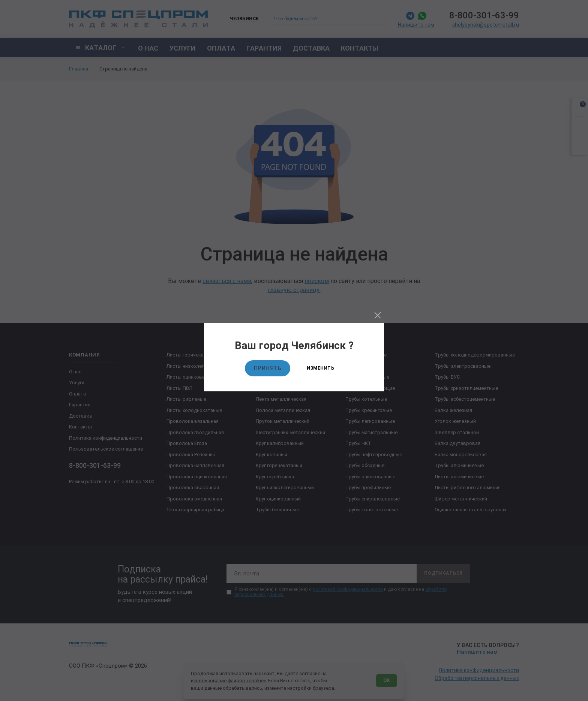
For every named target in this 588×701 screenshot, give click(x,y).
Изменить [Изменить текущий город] (320, 368)
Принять (268, 368)
